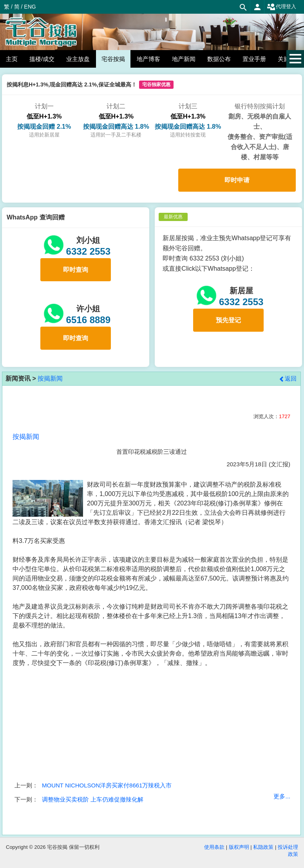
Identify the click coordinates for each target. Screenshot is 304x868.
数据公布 (219, 59)
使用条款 (214, 847)
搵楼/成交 (42, 59)
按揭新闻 (50, 378)
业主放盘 (78, 59)
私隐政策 (263, 847)
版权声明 (239, 847)
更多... (282, 796)
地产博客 (148, 59)
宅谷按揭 (113, 59)
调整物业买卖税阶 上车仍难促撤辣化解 (93, 799)
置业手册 (254, 59)
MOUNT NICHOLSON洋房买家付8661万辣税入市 (107, 785)
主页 (12, 59)
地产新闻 (184, 59)
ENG (30, 7)
